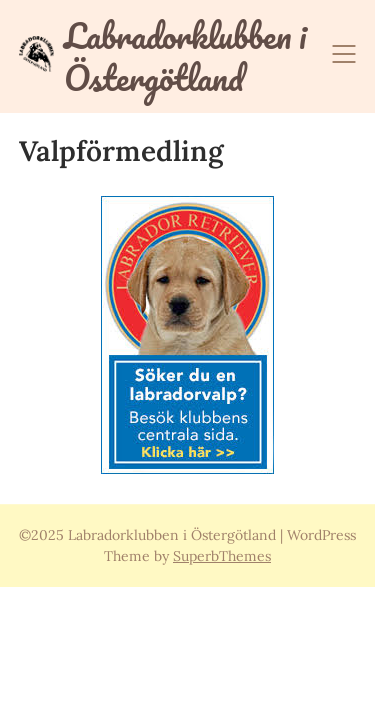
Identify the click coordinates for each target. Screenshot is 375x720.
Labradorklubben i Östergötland (185, 56)
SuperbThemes (222, 556)
